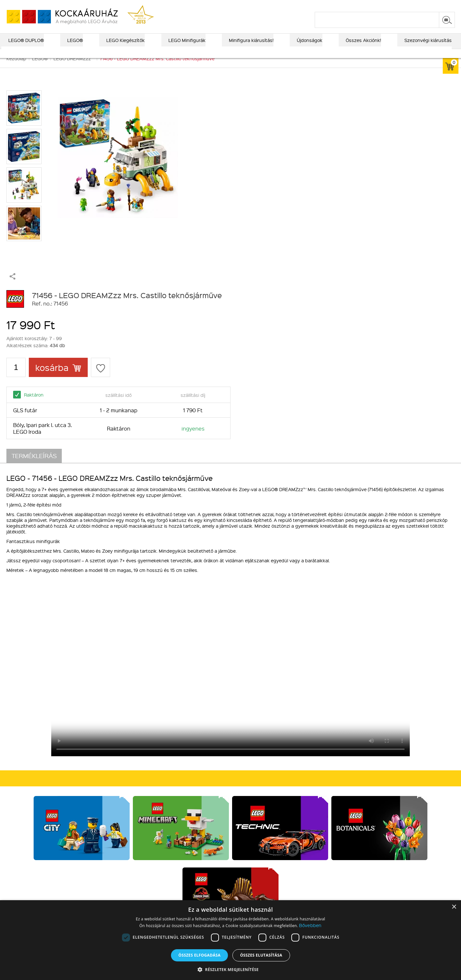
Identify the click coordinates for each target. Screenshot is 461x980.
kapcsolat (379, 5)
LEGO (116, 805)
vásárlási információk (314, 5)
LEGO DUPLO (124, 796)
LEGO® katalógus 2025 (260, 5)
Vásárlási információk (213, 796)
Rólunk (36, 788)
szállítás (352, 5)
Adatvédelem (204, 813)
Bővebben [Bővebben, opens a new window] (310, 925)
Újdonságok (122, 813)
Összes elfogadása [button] (199, 955)
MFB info (38, 805)
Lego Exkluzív (124, 788)
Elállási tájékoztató (210, 821)
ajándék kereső (211, 5)
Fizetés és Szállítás (211, 788)
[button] (230, 969)
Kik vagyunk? (45, 775)
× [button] (454, 907)
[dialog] (230, 940)
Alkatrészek (122, 821)
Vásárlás (202, 775)
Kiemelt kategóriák (133, 775)
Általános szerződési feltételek (223, 805)
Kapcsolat (39, 796)
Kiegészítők (122, 830)
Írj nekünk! (369, 824)
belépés (414, 5)
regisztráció (442, 5)
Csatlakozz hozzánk (297, 775)
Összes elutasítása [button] (261, 955)
